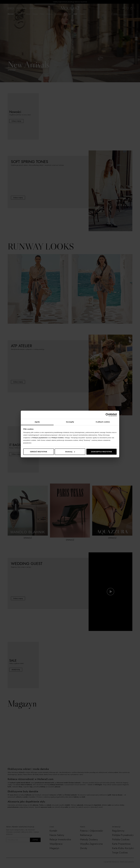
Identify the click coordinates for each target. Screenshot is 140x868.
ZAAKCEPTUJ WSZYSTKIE (101, 452)
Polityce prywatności (40, 438)
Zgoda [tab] (37, 422)
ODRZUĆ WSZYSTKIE (39, 452)
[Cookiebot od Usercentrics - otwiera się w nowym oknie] (107, 415)
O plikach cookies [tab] (103, 422)
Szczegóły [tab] (70, 422)
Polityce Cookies (58, 438)
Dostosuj (70, 452)
